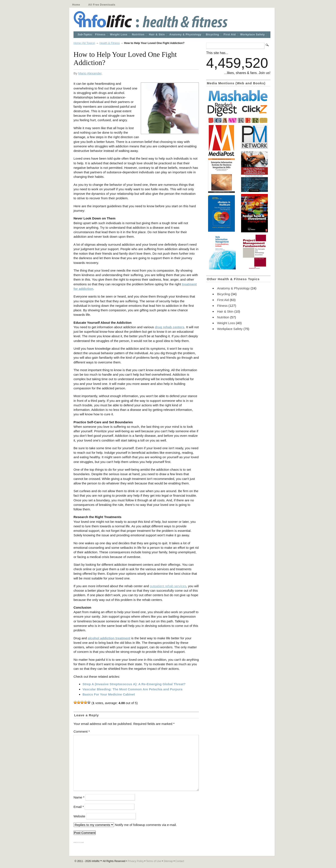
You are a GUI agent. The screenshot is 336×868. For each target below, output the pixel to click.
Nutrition (138, 35)
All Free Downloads (102, 5)
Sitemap (168, 861)
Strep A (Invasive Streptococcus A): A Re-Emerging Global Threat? (134, 684)
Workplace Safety (253, 35)
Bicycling (213, 35)
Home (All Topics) (84, 43)
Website (79, 816)
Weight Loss (119, 35)
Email (79, 807)
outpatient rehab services (168, 586)
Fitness (100, 35)
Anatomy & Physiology (185, 35)
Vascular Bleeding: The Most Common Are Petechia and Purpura (132, 689)
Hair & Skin (157, 35)
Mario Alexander (90, 73)
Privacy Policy (136, 861)
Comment (82, 731)
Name (79, 797)
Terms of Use (154, 861)
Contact (180, 861)
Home (76, 5)
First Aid (230, 35)
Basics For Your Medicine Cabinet (109, 694)
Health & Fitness (110, 43)
